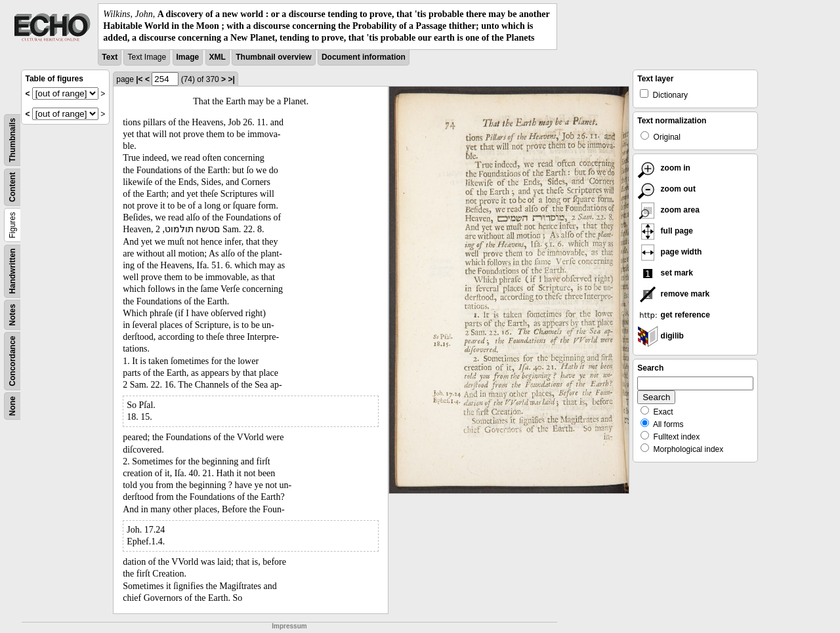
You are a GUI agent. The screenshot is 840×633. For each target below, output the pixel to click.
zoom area (668, 210)
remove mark (673, 294)
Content (12, 187)
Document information (364, 57)
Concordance (12, 361)
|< (139, 79)
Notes (12, 315)
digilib (661, 336)
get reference (674, 315)
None (12, 406)
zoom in (664, 168)
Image (188, 57)
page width (669, 252)
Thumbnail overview (273, 57)
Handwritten (12, 271)
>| (231, 79)
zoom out (666, 189)
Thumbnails (12, 139)
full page (665, 231)
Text (110, 57)
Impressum (289, 626)
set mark (665, 273)
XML (218, 57)
